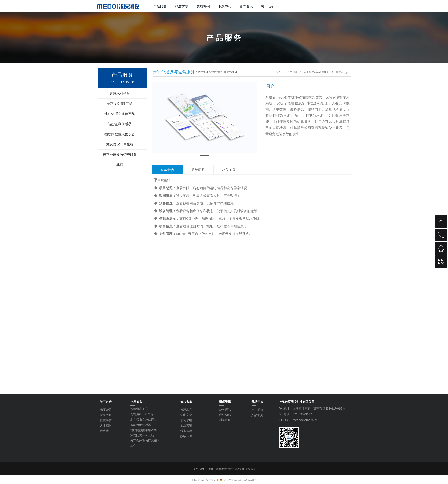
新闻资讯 (246, 6)
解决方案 (181, 6)
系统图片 (198, 170)
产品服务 (160, 6)
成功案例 (203, 6)
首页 (278, 72)
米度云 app (342, 72)
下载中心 (225, 6)
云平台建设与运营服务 (316, 72)
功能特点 (168, 170)
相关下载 (229, 170)
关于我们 (268, 6)
